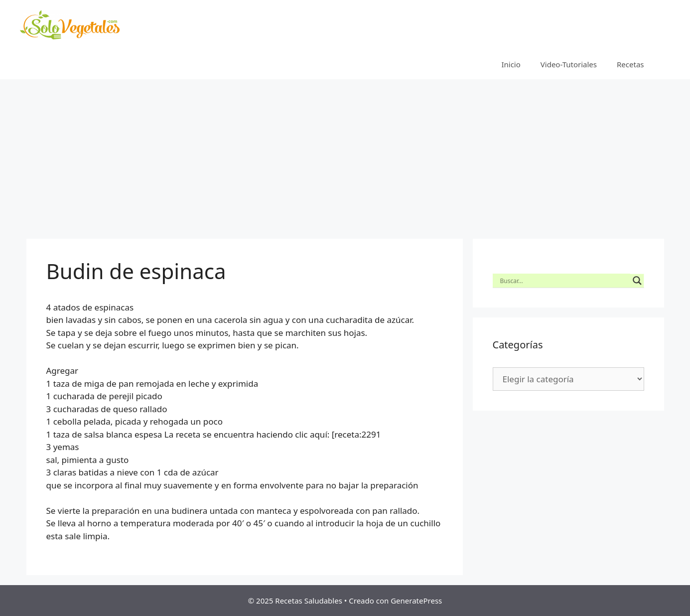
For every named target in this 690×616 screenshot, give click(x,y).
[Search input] (564, 281)
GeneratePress (416, 601)
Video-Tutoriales (569, 64)
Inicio (511, 64)
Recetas (630, 64)
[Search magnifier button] (637, 281)
